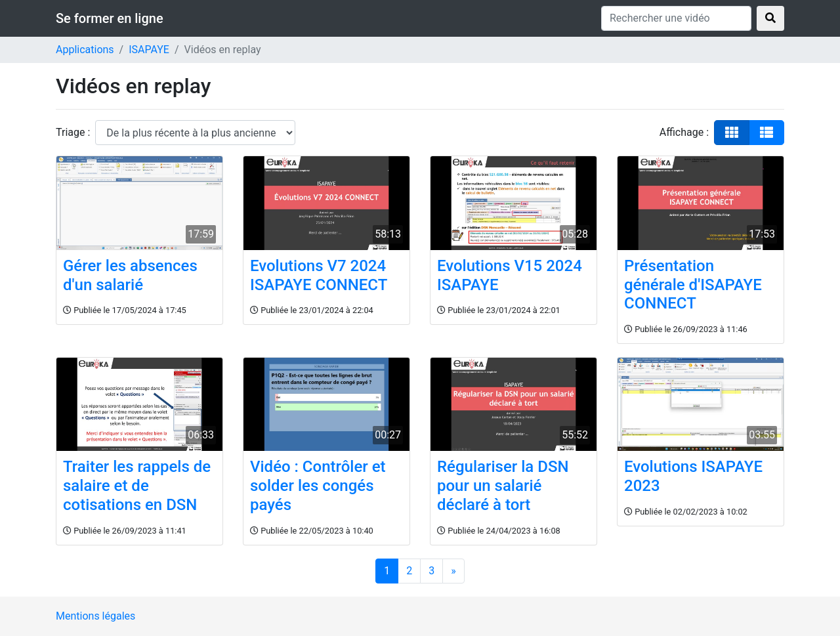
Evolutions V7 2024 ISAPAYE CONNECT (319, 275)
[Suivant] (453, 571)
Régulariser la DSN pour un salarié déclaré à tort (503, 486)
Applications (85, 50)
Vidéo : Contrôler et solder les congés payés (318, 486)
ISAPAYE (149, 50)
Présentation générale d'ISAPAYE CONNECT (693, 285)
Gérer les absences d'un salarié (130, 275)
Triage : (73, 132)
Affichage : (684, 132)
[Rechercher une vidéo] (676, 18)
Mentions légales (95, 616)
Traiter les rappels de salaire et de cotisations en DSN (137, 486)
